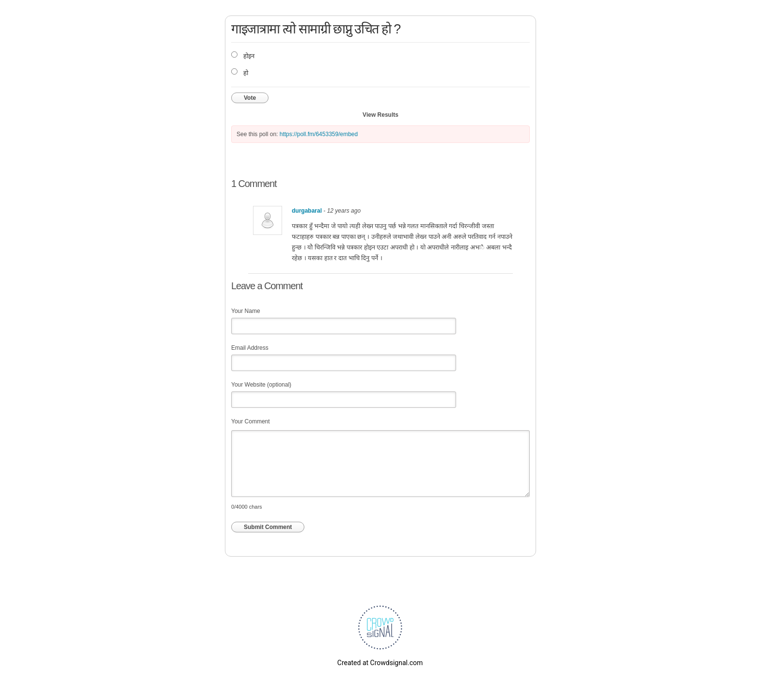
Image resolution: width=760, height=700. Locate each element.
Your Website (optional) (261, 385)
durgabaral (307, 211)
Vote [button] (250, 98)
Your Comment (251, 421)
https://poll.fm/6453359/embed (319, 134)
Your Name (246, 311)
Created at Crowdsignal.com (380, 663)
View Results (380, 115)
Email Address (250, 348)
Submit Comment (268, 527)
